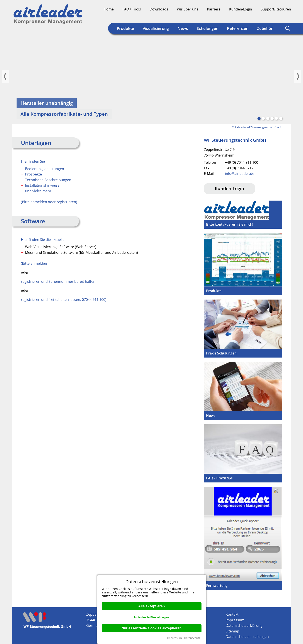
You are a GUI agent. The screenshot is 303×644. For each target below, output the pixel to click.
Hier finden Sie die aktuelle (43, 240)
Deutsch (271, 17)
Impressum (174, 638)
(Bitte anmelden (34, 263)
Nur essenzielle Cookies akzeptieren (152, 628)
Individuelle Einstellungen (151, 617)
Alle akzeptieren (152, 606)
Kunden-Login (241, 9)
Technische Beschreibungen (48, 180)
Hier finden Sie (33, 161)
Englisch (279, 17)
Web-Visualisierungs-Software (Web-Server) (61, 247)
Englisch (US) (288, 17)
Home (109, 9)
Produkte (125, 28)
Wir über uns (188, 9)
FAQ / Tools (132, 9)
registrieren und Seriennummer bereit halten (58, 281)
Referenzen (238, 28)
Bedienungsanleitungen (45, 169)
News (183, 28)
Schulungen (207, 28)
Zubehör (265, 28)
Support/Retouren (276, 9)
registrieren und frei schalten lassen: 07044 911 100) (64, 300)
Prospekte (33, 174)
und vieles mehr (38, 191)
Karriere (214, 9)
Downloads (159, 9)
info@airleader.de (240, 174)
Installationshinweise (42, 185)
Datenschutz (192, 638)
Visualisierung (156, 28)
